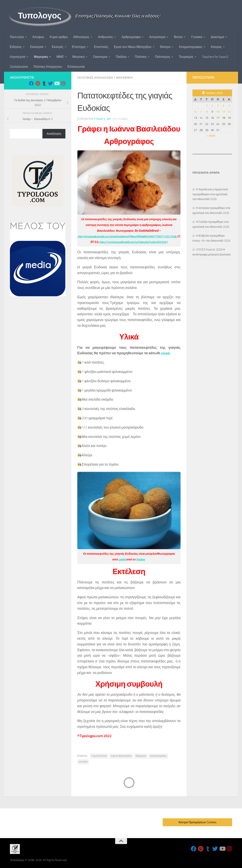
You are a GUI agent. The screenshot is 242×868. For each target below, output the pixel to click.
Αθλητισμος (81, 37)
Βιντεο (178, 37)
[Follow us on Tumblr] (44, 83)
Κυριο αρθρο (59, 37)
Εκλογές (58, 47)
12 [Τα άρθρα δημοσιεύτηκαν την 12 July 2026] (229, 112)
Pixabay (141, 559)
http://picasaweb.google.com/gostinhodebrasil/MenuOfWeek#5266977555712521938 (129, 236)
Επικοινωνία (76, 67)
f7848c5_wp (102, 119)
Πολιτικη (141, 57)
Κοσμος (216, 47)
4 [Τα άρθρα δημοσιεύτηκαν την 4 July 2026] (224, 106)
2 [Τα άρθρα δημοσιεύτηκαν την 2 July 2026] (212, 106)
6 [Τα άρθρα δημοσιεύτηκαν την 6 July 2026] (195, 112)
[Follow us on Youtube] (57, 83)
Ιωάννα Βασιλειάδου (121, 756)
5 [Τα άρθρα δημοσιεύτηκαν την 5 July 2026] (229, 106)
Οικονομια (100, 57)
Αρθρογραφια (131, 37)
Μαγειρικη (41, 57)
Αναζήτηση (54, 134)
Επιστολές (101, 47)
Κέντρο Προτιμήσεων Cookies (198, 822)
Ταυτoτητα (17, 37)
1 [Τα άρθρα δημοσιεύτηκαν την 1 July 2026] (207, 106)
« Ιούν (211, 136)
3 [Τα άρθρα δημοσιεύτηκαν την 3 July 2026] (218, 106)
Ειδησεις (16, 47)
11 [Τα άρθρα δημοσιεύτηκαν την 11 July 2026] (224, 112)
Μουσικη (78, 57)
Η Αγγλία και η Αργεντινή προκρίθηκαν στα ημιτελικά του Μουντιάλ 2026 (210, 194)
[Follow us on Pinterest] (38, 83)
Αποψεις (38, 37)
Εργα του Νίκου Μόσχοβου (133, 47)
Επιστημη (79, 47)
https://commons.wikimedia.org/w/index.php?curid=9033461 (135, 242)
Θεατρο (165, 47)
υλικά (165, 353)
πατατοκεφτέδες (158, 756)
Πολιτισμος (163, 57)
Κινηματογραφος (191, 47)
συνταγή (83, 761)
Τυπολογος (39, 16)
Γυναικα (197, 37)
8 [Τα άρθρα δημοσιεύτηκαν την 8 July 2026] (207, 112)
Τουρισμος (186, 57)
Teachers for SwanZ (215, 57)
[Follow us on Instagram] (63, 83)
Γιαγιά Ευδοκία (99, 756)
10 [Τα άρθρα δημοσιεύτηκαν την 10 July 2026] (218, 112)
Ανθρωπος (105, 37)
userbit (122, 559)
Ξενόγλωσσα (19, 67)
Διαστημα (217, 37)
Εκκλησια (37, 47)
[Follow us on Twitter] (50, 83)
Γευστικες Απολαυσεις (96, 78)
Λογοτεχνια (18, 57)
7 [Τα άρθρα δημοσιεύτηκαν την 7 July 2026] (201, 112)
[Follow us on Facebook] (31, 83)
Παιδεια (121, 57)
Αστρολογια (157, 37)
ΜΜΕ (60, 57)
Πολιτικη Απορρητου (48, 67)
